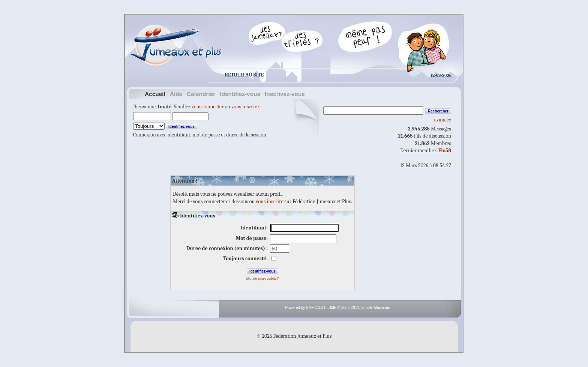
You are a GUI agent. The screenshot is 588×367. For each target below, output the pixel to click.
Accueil (155, 94)
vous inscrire (245, 107)
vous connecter (208, 107)
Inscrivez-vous (285, 94)
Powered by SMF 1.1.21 (305, 308)
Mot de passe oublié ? (262, 279)
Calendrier (201, 94)
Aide (176, 94)
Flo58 (445, 151)
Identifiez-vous (240, 94)
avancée (443, 120)
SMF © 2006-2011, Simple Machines (359, 308)
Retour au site (244, 75)
